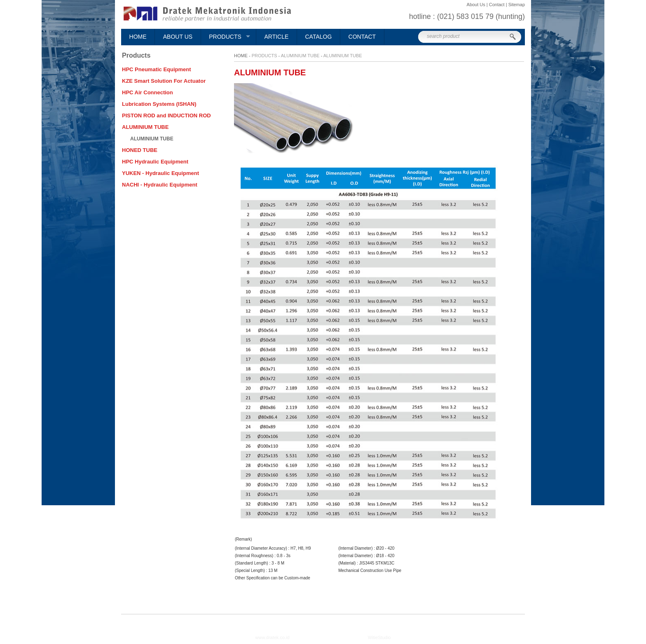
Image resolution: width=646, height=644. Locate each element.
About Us (178, 37)
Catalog (319, 37)
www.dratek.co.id (273, 637)
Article (276, 37)
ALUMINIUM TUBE (300, 56)
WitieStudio (379, 637)
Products (225, 37)
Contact (362, 37)
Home (138, 37)
